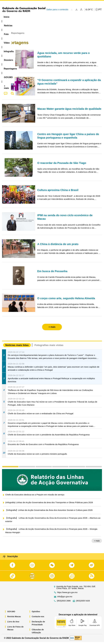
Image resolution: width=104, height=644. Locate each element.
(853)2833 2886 (64, 603)
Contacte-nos (38, 619)
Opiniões (36, 614)
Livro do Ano (13, 624)
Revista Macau (14, 619)
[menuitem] (18, 17)
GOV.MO (11, 614)
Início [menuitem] (6, 17)
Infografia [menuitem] (55, 17)
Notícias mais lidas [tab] (17, 347)
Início (5, 35)
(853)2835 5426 (83, 603)
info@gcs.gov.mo (65, 599)
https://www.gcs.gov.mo (67, 594)
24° (90, 10)
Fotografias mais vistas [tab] (49, 347)
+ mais (97, 543)
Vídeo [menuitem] (42, 17)
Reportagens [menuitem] (86, 17)
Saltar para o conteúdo (57, 10)
